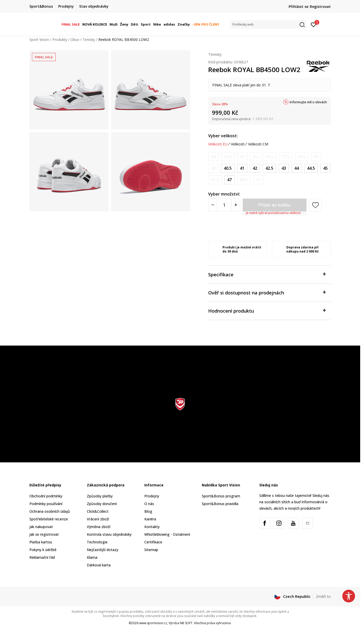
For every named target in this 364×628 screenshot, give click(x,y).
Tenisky (89, 39)
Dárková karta (99, 565)
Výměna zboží (99, 527)
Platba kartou (41, 542)
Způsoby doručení (102, 504)
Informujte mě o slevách (308, 102)
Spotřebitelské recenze (49, 519)
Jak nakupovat (41, 527)
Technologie (97, 542)
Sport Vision (39, 39)
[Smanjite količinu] (213, 205)
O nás (149, 504)
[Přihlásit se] (314, 24)
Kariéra (150, 519)
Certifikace (153, 542)
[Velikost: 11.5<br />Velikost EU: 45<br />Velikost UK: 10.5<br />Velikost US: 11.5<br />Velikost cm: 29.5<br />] (325, 168)
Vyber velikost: (223, 136)
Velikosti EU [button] (218, 144)
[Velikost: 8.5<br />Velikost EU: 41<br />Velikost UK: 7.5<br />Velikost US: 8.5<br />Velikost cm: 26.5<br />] (242, 168)
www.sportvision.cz (153, 623)
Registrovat (320, 7)
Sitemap (151, 550)
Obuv (75, 39)
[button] (268, 24)
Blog (148, 511)
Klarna (92, 557)
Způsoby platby (100, 496)
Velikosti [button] (238, 144)
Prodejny (152, 496)
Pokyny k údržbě (43, 550)
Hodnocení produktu (267, 310)
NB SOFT (186, 623)
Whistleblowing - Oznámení (167, 534)
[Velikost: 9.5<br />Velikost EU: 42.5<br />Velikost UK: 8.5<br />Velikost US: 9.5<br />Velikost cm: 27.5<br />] (269, 168)
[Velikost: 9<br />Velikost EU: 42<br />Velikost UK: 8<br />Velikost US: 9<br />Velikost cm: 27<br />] (255, 168)
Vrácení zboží (98, 519)
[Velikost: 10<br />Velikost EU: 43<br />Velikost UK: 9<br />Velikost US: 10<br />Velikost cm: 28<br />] (284, 168)
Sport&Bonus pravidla (220, 504)
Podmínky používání (46, 504)
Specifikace (267, 274)
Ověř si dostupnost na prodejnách (267, 292)
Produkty (60, 39)
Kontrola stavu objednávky (109, 534)
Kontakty (152, 527)
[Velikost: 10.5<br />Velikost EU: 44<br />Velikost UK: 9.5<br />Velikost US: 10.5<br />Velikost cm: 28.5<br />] (297, 168)
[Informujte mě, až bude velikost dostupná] (213, 157)
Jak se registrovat (44, 534)
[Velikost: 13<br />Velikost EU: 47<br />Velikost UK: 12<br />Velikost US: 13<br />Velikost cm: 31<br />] (229, 180)
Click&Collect (98, 511)
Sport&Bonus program (221, 496)
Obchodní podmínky (46, 496)
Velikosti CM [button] (258, 144)
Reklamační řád (42, 557)
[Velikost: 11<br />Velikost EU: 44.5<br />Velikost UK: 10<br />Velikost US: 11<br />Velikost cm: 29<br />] (311, 168)
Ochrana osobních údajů (50, 511)
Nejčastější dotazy (103, 550)
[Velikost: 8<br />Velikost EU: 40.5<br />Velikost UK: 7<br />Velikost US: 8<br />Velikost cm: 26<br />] (228, 168)
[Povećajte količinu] (236, 205)
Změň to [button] (323, 596)
